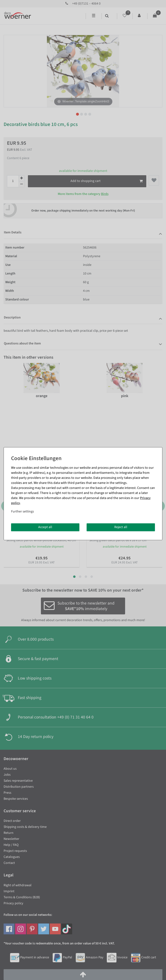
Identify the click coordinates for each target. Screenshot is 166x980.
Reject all (121, 527)
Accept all (45, 527)
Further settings (22, 512)
